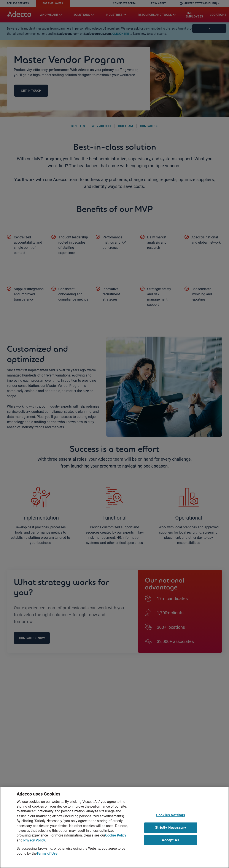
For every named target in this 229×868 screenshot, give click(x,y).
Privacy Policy (34, 840)
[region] (114, 827)
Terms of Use (47, 853)
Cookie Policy (116, 835)
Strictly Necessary (171, 828)
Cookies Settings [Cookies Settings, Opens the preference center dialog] (171, 815)
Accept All (171, 840)
